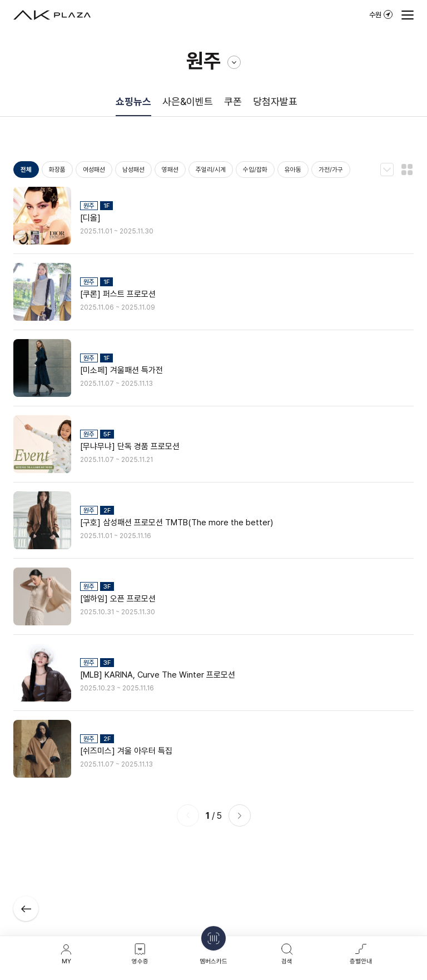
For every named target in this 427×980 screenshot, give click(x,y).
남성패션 (133, 170)
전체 (26, 170)
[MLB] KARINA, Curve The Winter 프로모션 (158, 675)
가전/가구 (331, 170)
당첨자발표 (275, 101)
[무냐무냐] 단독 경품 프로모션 (130, 446)
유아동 (293, 170)
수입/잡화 (255, 170)
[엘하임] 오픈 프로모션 (118, 599)
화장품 (57, 170)
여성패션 (94, 170)
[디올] (90, 218)
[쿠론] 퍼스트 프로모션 (118, 294)
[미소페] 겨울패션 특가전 (121, 370)
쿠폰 (233, 101)
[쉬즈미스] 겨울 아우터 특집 (126, 751)
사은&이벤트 (188, 101)
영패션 (170, 170)
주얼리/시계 (211, 170)
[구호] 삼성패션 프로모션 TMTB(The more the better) (177, 523)
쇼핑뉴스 (133, 101)
